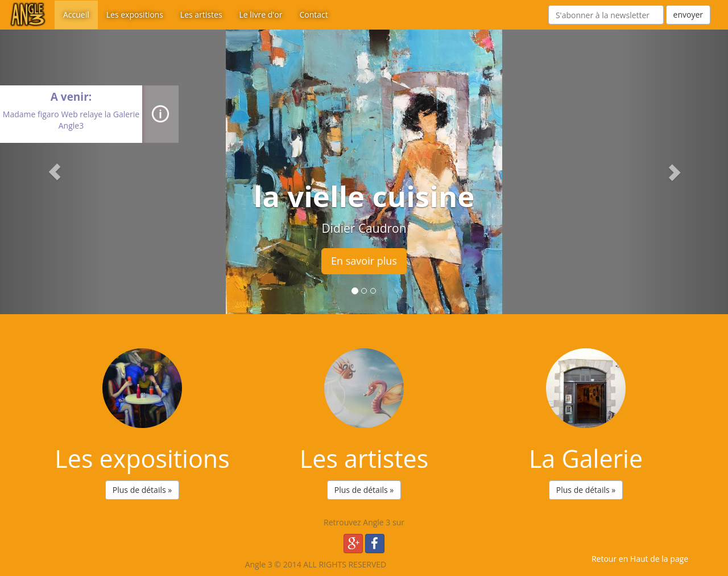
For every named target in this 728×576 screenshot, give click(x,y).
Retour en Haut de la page (640, 559)
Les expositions (135, 15)
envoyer (688, 15)
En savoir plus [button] (364, 261)
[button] (55, 172)
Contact (313, 15)
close (71, 137)
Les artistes (201, 15)
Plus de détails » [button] (142, 490)
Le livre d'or (261, 15)
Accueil (76, 15)
